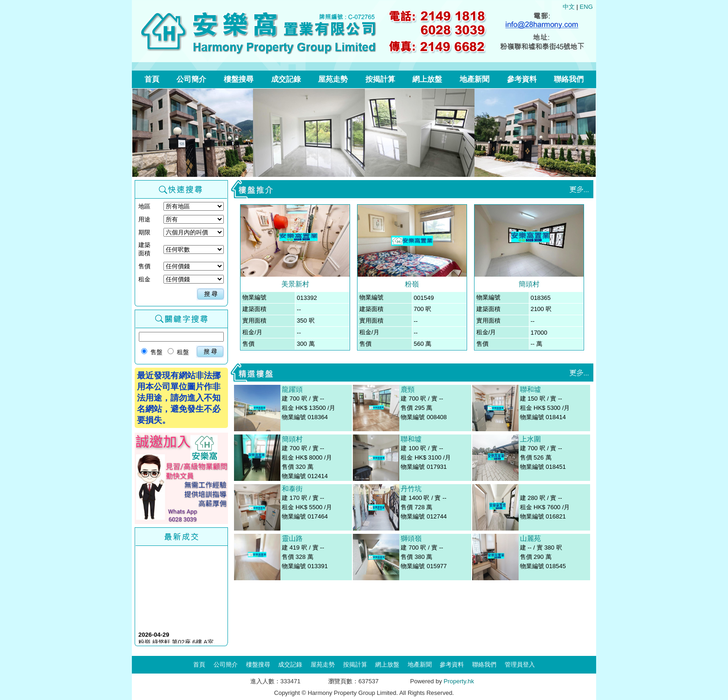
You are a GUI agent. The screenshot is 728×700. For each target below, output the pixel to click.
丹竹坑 (411, 489)
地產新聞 (474, 79)
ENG (586, 7)
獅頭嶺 (411, 538)
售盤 (152, 352)
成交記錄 (286, 79)
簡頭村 (529, 284)
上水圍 (530, 439)
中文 (569, 7)
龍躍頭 (292, 389)
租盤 (178, 352)
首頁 (152, 79)
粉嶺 (412, 284)
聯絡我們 (569, 79)
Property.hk (459, 681)
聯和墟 (411, 439)
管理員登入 (520, 664)
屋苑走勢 (333, 79)
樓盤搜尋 (239, 79)
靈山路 (292, 538)
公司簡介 (191, 79)
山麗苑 (530, 538)
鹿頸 (408, 389)
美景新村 (295, 284)
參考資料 (522, 79)
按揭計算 (380, 79)
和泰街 (292, 489)
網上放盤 (427, 79)
